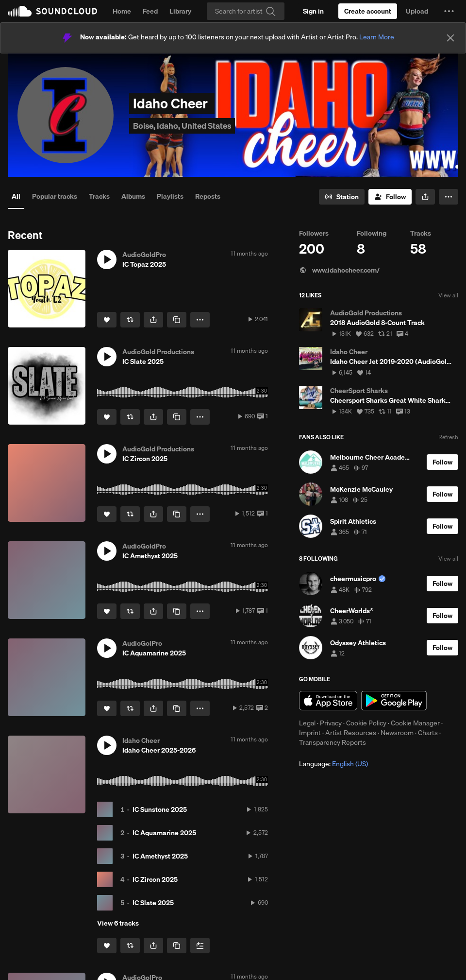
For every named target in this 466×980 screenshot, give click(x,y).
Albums (133, 196)
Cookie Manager (415, 723)
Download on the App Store (328, 701)
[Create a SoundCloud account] (368, 11)
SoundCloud (52, 11)
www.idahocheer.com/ (339, 270)
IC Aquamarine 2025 (164, 833)
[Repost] (130, 320)
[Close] (450, 38)
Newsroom (397, 733)
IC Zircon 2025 (155, 879)
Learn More (377, 37)
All (16, 196)
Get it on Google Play (394, 701)
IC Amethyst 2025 (160, 856)
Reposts (208, 196)
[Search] (246, 11)
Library (180, 11)
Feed (150, 11)
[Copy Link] (177, 320)
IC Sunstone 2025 (160, 809)
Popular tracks (55, 196)
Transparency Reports (333, 742)
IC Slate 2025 (153, 903)
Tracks (99, 196)
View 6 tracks (118, 923)
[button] (449, 11)
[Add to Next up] (200, 946)
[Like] (107, 320)
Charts (428, 733)
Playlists (170, 196)
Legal (307, 723)
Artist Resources (351, 733)
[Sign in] (313, 11)
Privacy (331, 723)
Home (122, 11)
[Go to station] (342, 197)
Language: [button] (333, 764)
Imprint (310, 733)
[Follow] (390, 197)
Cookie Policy (366, 723)
